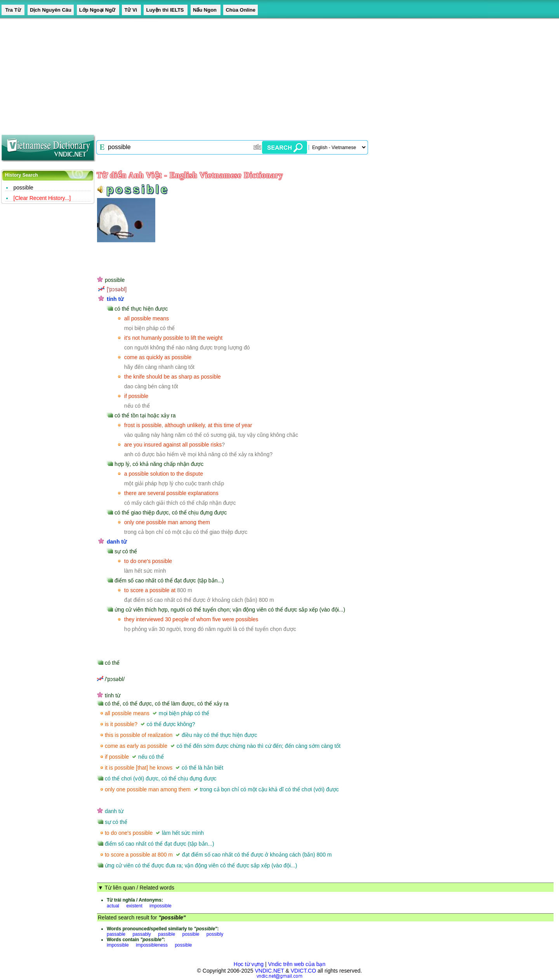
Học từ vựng (249, 964)
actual (113, 906)
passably (141, 934)
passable (116, 934)
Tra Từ (13, 10)
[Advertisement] (233, 74)
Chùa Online (240, 10)
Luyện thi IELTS (166, 10)
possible (23, 188)
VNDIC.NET (269, 971)
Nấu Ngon (206, 10)
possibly (215, 934)
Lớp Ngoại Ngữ (98, 10)
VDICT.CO (303, 971)
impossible (161, 906)
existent (134, 906)
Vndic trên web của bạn (297, 964)
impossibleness (152, 945)
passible (167, 934)
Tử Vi (131, 10)
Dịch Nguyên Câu (51, 10)
